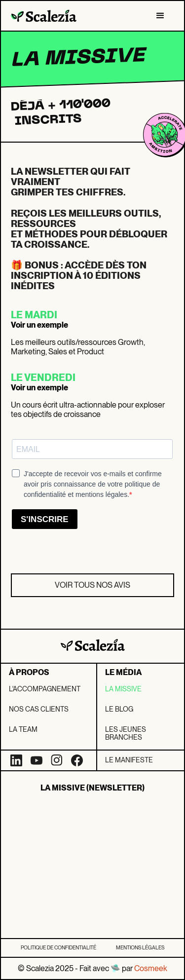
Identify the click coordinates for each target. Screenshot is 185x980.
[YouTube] (37, 760)
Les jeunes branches (126, 734)
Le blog (119, 709)
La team (23, 729)
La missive (123, 689)
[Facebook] (77, 760)
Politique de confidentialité (58, 948)
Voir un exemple (39, 325)
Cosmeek (151, 968)
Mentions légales (140, 948)
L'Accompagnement (45, 689)
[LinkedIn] (16, 760)
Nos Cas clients (39, 709)
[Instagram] (57, 760)
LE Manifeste (129, 760)
